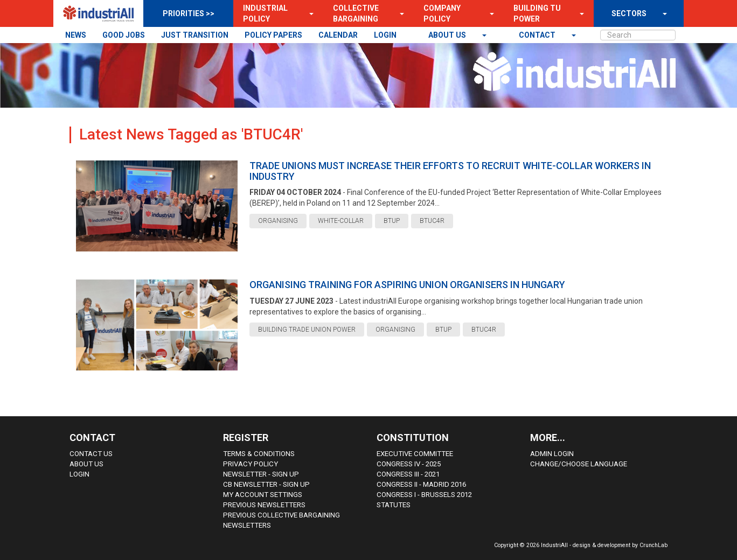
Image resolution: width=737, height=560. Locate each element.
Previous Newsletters (264, 505)
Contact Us (91, 454)
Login (79, 474)
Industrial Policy (265, 13)
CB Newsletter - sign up (266, 484)
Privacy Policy (251, 464)
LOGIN (385, 35)
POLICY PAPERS (273, 35)
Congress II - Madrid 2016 (421, 484)
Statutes (394, 505)
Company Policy (442, 13)
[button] (308, 13)
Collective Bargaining (356, 13)
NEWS (76, 35)
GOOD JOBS (124, 35)
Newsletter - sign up (261, 474)
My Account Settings (263, 495)
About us (448, 35)
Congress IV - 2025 (409, 464)
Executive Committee (415, 454)
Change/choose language (579, 464)
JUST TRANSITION (195, 35)
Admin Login (552, 454)
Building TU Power (537, 13)
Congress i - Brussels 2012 (424, 495)
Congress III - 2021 (408, 474)
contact (538, 35)
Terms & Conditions (259, 454)
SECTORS (629, 13)
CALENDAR (338, 35)
